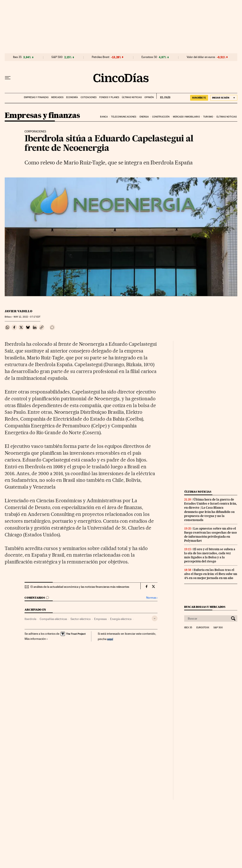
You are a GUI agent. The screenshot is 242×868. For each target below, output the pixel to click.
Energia (144, 117)
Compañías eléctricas (53, 619)
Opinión (149, 97)
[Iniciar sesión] (224, 98)
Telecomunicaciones (124, 117)
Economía (72, 97)
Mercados (57, 97)
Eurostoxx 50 (149, 57)
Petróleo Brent (101, 57)
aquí (110, 639)
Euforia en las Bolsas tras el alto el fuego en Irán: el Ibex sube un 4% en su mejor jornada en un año (211, 574)
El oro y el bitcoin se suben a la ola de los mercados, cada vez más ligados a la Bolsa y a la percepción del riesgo (210, 555)
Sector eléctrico (81, 619)
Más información (36, 639)
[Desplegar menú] (8, 78)
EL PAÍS (163, 96)
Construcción (161, 117)
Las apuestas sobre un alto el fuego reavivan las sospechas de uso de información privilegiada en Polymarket (211, 535)
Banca (104, 117)
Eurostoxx (203, 628)
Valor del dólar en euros (201, 57)
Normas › (152, 598)
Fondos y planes (109, 97)
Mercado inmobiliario (186, 117)
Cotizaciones (89, 97)
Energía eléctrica (121, 619)
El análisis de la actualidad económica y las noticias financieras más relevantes (80, 587)
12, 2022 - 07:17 (27, 317)
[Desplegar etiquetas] (155, 618)
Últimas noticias (132, 97)
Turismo (208, 117)
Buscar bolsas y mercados (205, 607)
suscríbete (199, 98)
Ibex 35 (17, 57)
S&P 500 (57, 57)
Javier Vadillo (18, 311)
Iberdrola (30, 619)
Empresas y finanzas (36, 97)
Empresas (100, 619)
